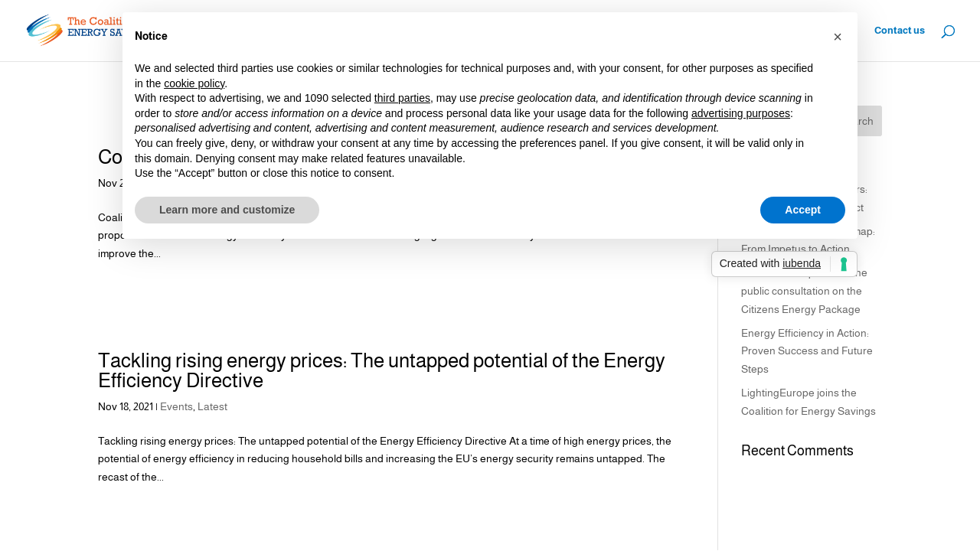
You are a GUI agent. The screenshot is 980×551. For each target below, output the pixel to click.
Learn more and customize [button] (227, 210)
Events (176, 406)
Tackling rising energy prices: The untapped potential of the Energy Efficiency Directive (382, 370)
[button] (838, 37)
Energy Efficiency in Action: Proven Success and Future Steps (807, 351)
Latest (212, 406)
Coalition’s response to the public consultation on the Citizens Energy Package (804, 291)
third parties (402, 98)
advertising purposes (741, 113)
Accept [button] (803, 210)
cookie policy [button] (194, 83)
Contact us (900, 31)
